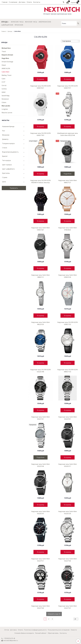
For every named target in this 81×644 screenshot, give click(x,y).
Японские (19, 25)
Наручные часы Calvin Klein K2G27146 (68, 560)
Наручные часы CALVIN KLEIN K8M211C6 (67, 371)
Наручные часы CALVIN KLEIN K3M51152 (67, 323)
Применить (14, 188)
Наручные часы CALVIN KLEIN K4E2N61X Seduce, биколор (40, 181)
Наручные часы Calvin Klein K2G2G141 (40, 512)
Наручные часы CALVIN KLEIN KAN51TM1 (40, 134)
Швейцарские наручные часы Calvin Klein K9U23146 (67, 134)
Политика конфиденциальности (35, 630)
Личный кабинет (41, 633)
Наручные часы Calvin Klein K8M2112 (40, 276)
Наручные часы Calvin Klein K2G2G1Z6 (68, 512)
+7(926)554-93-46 (9, 638)
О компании (13, 2)
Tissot (4, 51)
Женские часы (31, 22)
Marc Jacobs (6, 106)
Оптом (7, 630)
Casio (3, 79)
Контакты (37, 2)
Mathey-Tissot (7, 75)
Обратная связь (53, 633)
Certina (4, 89)
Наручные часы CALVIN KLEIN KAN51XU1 (40, 87)
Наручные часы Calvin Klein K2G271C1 (40, 560)
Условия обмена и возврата (24, 633)
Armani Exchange (7, 62)
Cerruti (4, 85)
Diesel (4, 65)
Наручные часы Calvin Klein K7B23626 (68, 229)
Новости (74, 630)
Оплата (29, 2)
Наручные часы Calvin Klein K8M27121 (68, 181)
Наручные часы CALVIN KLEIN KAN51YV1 (67, 87)
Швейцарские (7, 25)
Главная (5, 2)
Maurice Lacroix (7, 113)
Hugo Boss (5, 58)
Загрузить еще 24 (54, 614)
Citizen (4, 102)
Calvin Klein (5, 72)
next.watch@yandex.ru (11, 640)
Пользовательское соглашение (59, 630)
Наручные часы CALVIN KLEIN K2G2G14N (40, 371)
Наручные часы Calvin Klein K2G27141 (68, 607)
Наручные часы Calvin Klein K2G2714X (40, 607)
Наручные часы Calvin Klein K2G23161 (68, 418)
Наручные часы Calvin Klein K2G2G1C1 (68, 465)
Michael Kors (6, 48)
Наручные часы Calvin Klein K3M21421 (40, 229)
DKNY (4, 92)
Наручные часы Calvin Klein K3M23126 (68, 276)
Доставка (22, 2)
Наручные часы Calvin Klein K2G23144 (40, 465)
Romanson (5, 99)
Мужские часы (17, 22)
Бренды (5, 22)
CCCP (3, 82)
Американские (45, 22)
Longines (5, 109)
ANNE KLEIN (6, 68)
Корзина (75, 2)
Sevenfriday (6, 96)
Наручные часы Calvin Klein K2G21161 (40, 418)
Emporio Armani (7, 55)
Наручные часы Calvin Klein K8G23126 (40, 323)
